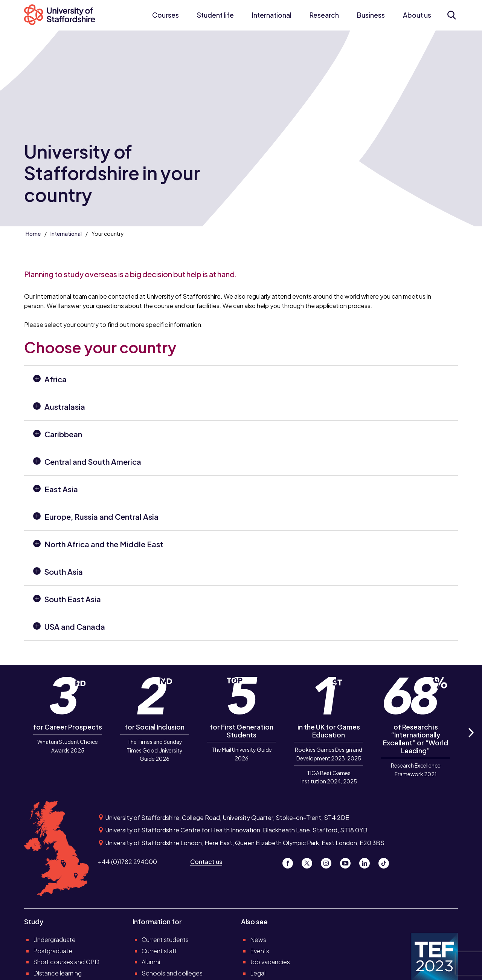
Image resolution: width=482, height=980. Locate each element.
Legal (258, 973)
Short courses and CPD (66, 962)
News (258, 940)
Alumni (151, 962)
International (272, 15)
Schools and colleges (172, 973)
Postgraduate (53, 951)
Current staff (159, 951)
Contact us (206, 862)
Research (324, 15)
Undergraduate (54, 940)
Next (471, 741)
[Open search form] (451, 15)
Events (260, 951)
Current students (165, 940)
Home (33, 234)
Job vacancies (270, 962)
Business (371, 15)
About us (417, 15)
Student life (215, 15)
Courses (165, 15)
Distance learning (57, 973)
